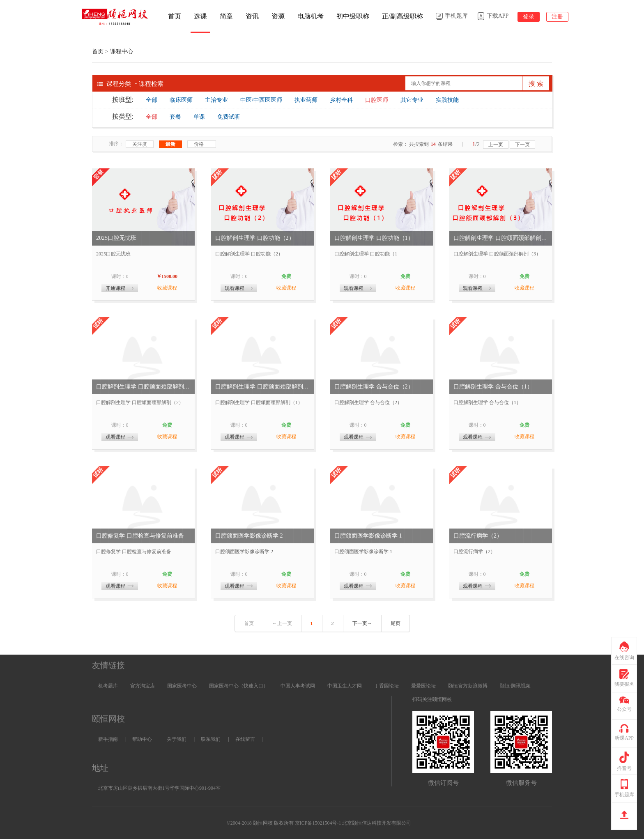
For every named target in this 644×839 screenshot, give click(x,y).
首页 (175, 16)
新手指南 (108, 739)
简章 (226, 16)
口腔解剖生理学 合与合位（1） (493, 387)
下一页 (522, 145)
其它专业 (412, 100)
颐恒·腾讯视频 (515, 686)
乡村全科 (341, 100)
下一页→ (362, 623)
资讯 (252, 16)
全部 (152, 100)
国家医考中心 (182, 686)
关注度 (140, 144)
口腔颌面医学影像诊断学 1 (368, 536)
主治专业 (216, 100)
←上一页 (282, 623)
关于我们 (177, 739)
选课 (200, 16)
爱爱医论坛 (423, 686)
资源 (278, 16)
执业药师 (306, 100)
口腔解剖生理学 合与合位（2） (374, 387)
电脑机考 (310, 16)
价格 (202, 145)
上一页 (496, 145)
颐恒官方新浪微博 (468, 686)
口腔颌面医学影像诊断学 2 (249, 536)
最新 (170, 144)
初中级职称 (353, 16)
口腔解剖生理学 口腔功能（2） (255, 238)
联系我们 (211, 739)
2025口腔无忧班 (116, 238)
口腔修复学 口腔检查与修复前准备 (140, 536)
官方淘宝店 (143, 686)
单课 (199, 117)
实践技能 (447, 100)
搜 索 (536, 84)
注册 (557, 16)
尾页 (396, 623)
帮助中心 (142, 739)
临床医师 (181, 100)
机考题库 (108, 686)
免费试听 (229, 117)
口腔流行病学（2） (478, 536)
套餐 (175, 117)
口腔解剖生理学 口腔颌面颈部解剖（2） (143, 387)
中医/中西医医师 (261, 100)
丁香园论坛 (386, 686)
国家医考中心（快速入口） (239, 686)
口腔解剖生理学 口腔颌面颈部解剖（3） (501, 238)
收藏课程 (167, 288)
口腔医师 (377, 100)
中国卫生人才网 (345, 686)
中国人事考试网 (298, 686)
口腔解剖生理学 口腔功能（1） (374, 238)
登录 (529, 16)
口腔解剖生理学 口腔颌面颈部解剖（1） (262, 387)
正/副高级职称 (402, 16)
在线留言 (245, 739)
